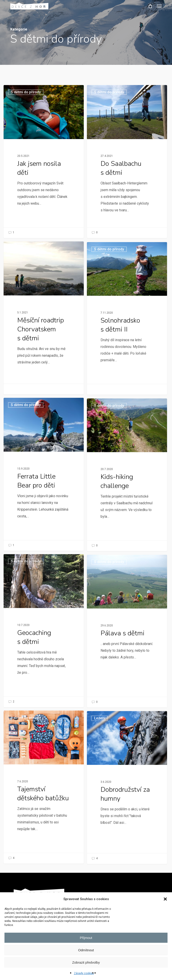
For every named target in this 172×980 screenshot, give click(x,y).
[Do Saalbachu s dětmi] (127, 161)
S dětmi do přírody (26, 92)
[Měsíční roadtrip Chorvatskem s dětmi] (42, 369)
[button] (165, 899)
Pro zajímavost (25, 327)
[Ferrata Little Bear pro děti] (42, 529)
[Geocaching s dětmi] (42, 685)
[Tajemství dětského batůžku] (42, 842)
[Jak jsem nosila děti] (44, 161)
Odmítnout (86, 950)
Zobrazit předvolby (86, 962)
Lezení (99, 830)
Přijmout (86, 938)
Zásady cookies (84, 973)
